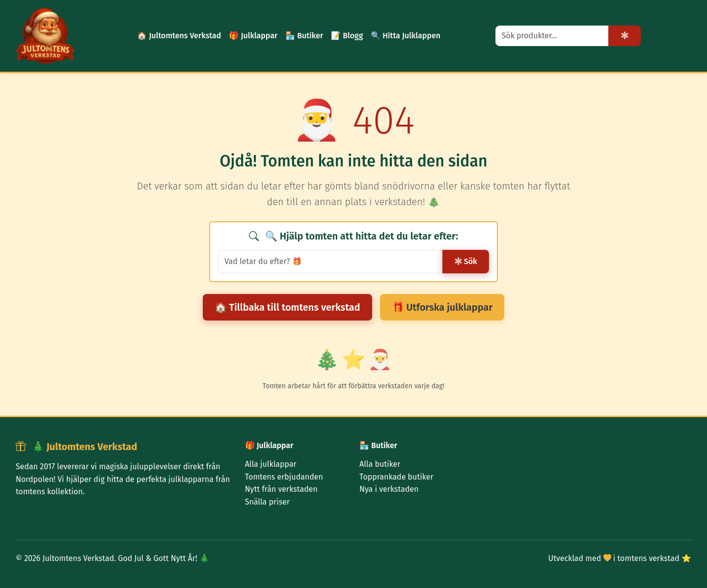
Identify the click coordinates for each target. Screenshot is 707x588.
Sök (466, 261)
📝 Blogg (347, 36)
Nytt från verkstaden (281, 489)
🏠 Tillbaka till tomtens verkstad (287, 307)
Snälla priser (267, 502)
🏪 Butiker (304, 36)
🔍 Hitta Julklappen (406, 36)
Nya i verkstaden (389, 489)
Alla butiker (380, 464)
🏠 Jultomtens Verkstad (179, 36)
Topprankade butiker (396, 477)
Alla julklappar (271, 464)
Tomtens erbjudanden (284, 477)
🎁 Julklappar (253, 36)
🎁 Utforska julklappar (442, 307)
